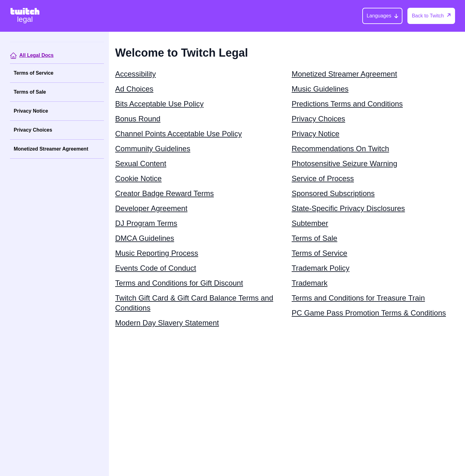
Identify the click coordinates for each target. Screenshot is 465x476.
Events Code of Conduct (156, 268)
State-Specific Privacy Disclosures (348, 208)
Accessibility (136, 74)
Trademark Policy (321, 268)
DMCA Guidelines (145, 238)
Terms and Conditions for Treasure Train (358, 298)
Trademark (310, 283)
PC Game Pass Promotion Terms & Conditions (369, 313)
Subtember (310, 223)
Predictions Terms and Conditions (347, 104)
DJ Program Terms (146, 223)
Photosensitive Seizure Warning (344, 163)
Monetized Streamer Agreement (51, 149)
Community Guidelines (153, 149)
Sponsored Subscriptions (333, 193)
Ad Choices (134, 89)
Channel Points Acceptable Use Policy (178, 134)
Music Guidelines (320, 89)
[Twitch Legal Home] (25, 16)
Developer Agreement (151, 208)
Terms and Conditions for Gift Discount (179, 283)
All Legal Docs (36, 55)
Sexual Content (141, 163)
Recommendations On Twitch (340, 149)
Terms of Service (34, 73)
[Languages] (382, 16)
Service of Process (323, 178)
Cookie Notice (138, 178)
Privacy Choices (33, 130)
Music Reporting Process (157, 253)
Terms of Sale (30, 92)
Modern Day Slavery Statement (167, 323)
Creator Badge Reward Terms (164, 193)
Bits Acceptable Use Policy (159, 104)
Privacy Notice (31, 111)
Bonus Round (138, 119)
